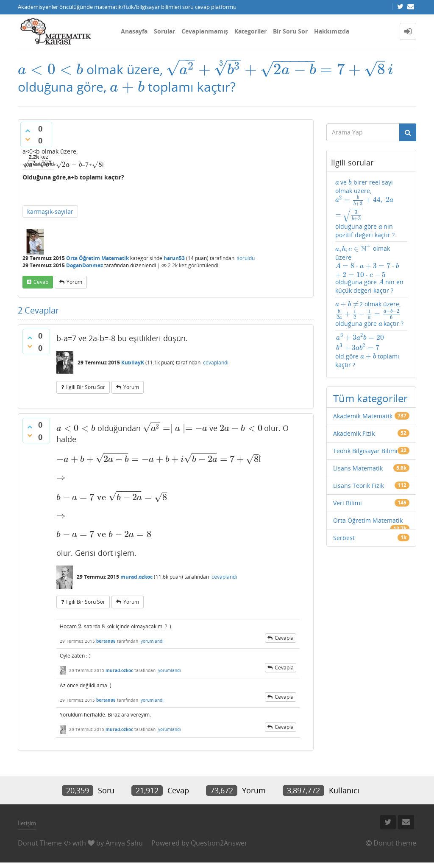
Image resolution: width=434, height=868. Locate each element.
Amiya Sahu (124, 848)
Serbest (344, 518)
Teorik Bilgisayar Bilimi (365, 431)
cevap (41, 296)
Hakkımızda (332, 31)
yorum (74, 296)
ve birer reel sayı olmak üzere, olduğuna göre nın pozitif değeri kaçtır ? (370, 215)
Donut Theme (40, 848)
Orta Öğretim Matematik (97, 273)
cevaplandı (216, 377)
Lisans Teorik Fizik (359, 466)
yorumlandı (152, 646)
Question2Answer (219, 848)
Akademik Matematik (363, 396)
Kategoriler (250, 31)
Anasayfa (134, 31)
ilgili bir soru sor (86, 402)
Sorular (164, 31)
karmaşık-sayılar (50, 226)
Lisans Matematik (358, 449)
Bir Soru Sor (290, 31)
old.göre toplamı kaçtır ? (367, 336)
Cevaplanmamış (205, 31)
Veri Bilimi (348, 483)
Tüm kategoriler (370, 379)
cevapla (284, 643)
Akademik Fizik (354, 414)
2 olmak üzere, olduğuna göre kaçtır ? (369, 302)
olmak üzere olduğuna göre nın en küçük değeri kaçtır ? (371, 265)
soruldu (246, 273)
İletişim (27, 828)
